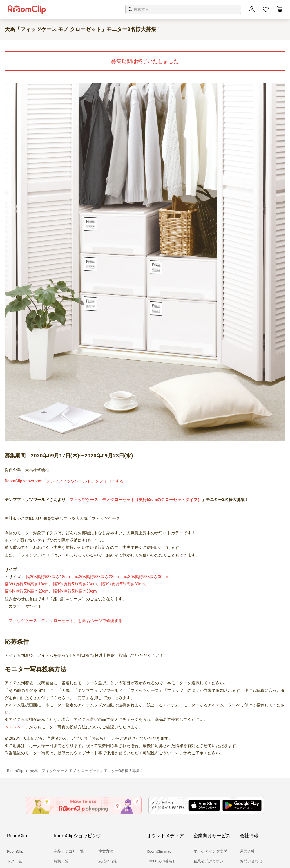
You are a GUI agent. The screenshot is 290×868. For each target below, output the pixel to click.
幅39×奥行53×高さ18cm (27, 584)
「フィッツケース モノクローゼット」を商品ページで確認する (64, 621)
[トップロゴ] (27, 9)
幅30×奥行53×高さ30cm (146, 577)
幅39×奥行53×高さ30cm (123, 584)
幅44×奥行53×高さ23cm (27, 591)
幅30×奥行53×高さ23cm (97, 577)
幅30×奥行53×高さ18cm (48, 577)
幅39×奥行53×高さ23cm (75, 584)
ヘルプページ (17, 727)
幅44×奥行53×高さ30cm (75, 591)
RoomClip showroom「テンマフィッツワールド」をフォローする (64, 481)
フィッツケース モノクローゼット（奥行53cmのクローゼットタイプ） (136, 500)
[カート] (280, 9)
